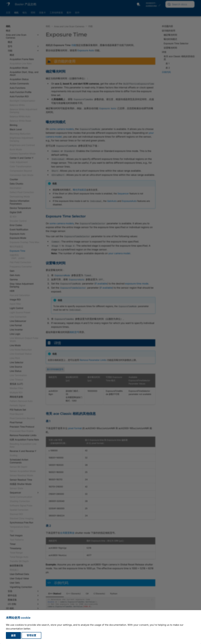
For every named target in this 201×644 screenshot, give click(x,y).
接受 (13, 635)
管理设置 (31, 635)
